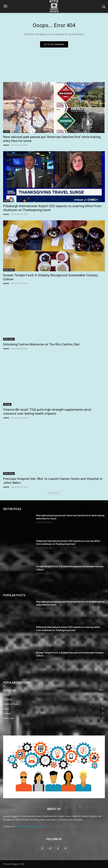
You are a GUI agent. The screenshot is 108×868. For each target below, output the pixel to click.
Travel (6, 132)
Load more (54, 493)
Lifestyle (7, 404)
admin (6, 145)
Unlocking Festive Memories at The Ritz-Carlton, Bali (41, 344)
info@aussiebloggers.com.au (30, 826)
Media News (9, 270)
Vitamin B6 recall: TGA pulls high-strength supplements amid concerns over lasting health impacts (47, 412)
